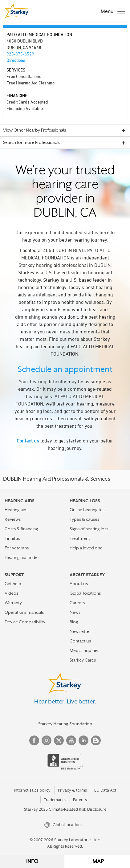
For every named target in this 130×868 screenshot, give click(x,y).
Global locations (85, 593)
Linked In (83, 740)
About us (79, 584)
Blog (74, 622)
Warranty (13, 603)
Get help (13, 584)
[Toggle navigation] (112, 11)
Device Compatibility (25, 622)
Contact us (28, 441)
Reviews (13, 519)
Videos (11, 593)
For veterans (17, 548)
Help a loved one (86, 548)
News (75, 612)
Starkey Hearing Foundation (65, 724)
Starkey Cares (83, 660)
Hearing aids (16, 510)
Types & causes (84, 519)
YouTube (71, 740)
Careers (77, 603)
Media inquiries (84, 650)
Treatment (80, 538)
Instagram (47, 740)
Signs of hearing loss (89, 529)
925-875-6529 (20, 54)
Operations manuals (24, 612)
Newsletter (80, 631)
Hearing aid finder (22, 557)
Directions (16, 60)
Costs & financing (21, 529)
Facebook (34, 740)
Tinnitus (12, 538)
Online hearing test (88, 510)
